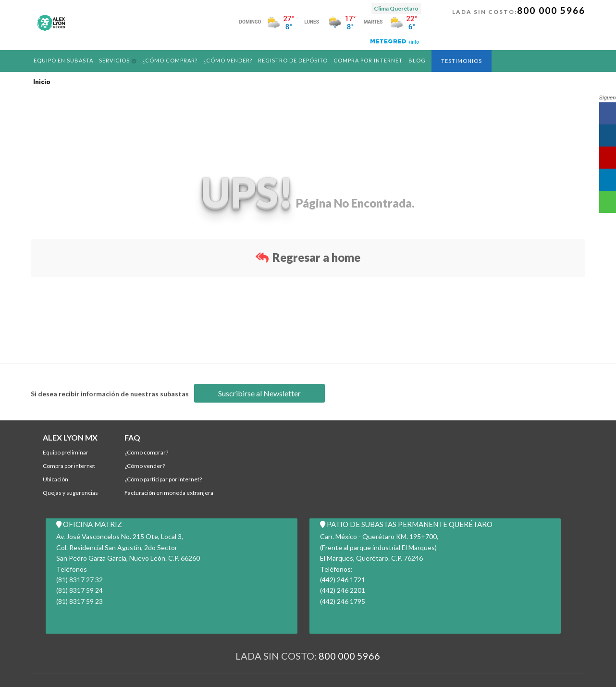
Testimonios (464, 61)
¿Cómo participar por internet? (163, 479)
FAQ (132, 437)
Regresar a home (308, 257)
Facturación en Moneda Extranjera (169, 493)
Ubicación (55, 479)
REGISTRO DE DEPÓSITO (295, 60)
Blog (419, 60)
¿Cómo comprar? (171, 60)
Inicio (42, 82)
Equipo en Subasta (64, 60)
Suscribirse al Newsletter (259, 393)
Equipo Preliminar (66, 452)
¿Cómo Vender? (229, 60)
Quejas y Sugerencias (70, 493)
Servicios (115, 60)
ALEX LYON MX (70, 437)
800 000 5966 (551, 10)
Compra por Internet (370, 60)
